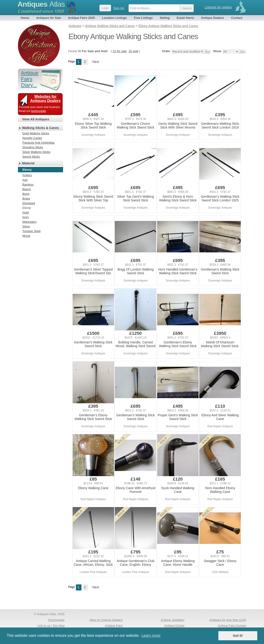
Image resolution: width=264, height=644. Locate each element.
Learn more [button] (151, 636)
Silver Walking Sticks (36, 152)
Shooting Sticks (33, 147)
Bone (26, 194)
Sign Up (119, 8)
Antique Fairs (114, 625)
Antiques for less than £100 (228, 620)
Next (96, 62)
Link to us (44, 625)
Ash (25, 180)
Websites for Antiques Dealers (46, 99)
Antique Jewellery (173, 620)
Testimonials (56, 620)
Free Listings (143, 18)
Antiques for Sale (49, 18)
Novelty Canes (32, 138)
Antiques (41, 4)
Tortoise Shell (31, 231)
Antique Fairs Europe (232, 625)
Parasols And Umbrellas (39, 143)
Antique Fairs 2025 (81, 18)
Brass (26, 198)
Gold (25, 212)
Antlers (27, 175)
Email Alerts (185, 18)
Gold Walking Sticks (36, 133)
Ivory (26, 217)
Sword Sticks (31, 157)
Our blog (59, 625)
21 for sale (120, 51)
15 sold (133, 51)
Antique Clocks (174, 625)
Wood (26, 236)
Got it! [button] (238, 636)
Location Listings (115, 18)
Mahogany (29, 222)
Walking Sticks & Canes (41, 128)
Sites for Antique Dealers (106, 620)
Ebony (27, 208)
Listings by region (218, 7)
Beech (27, 189)
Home (25, 18)
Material (28, 163)
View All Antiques (36, 119)
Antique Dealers (213, 18)
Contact (237, 18)
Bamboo (28, 185)
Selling (165, 18)
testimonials (39, 111)
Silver (26, 226)
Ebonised (29, 203)
